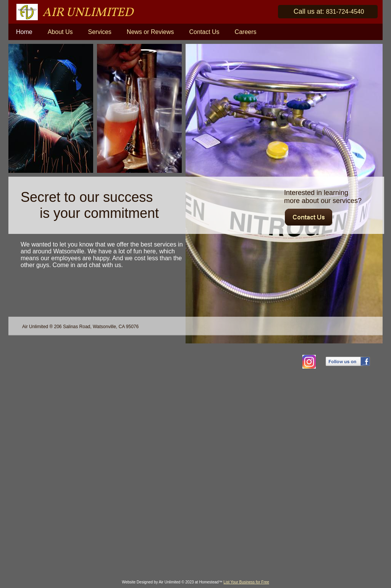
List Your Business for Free (246, 582)
